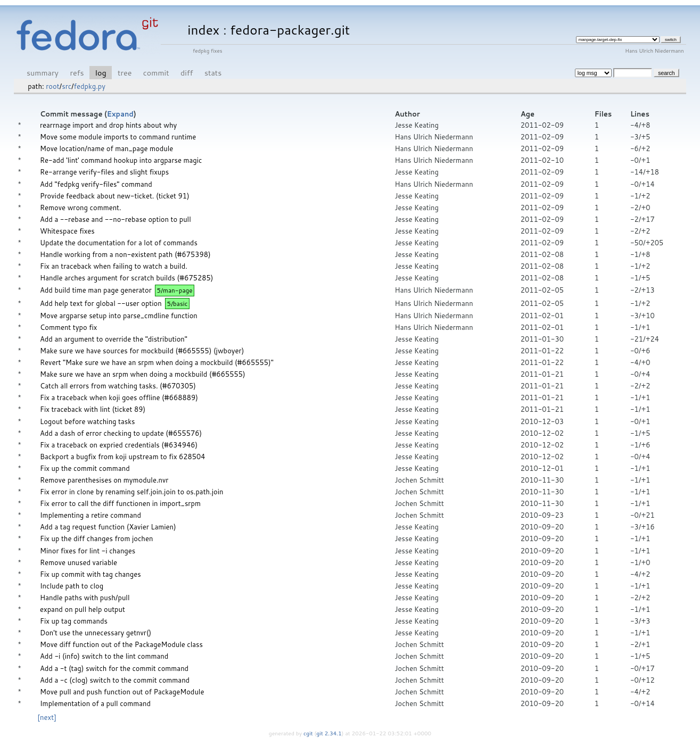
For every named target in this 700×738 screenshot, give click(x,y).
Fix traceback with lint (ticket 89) (93, 409)
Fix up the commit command (85, 468)
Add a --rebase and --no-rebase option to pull (116, 219)
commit (156, 73)
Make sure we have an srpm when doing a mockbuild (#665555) (143, 374)
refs (77, 73)
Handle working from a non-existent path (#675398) (125, 254)
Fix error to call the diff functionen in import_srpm (120, 503)
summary (43, 73)
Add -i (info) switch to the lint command (104, 656)
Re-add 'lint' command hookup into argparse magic (121, 160)
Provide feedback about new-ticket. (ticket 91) (115, 196)
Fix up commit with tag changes (90, 574)
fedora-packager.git (290, 30)
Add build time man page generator (96, 290)
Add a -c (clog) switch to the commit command (115, 680)
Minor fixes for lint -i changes (88, 551)
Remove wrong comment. (81, 208)
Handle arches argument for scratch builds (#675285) (126, 278)
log (101, 73)
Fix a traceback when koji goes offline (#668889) (119, 397)
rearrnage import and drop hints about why (108, 125)
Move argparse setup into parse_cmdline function (119, 316)
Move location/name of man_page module (106, 148)
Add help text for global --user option (101, 303)
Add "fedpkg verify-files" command (96, 184)
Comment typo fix (68, 327)
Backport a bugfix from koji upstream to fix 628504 (123, 457)
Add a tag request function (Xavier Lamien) (108, 527)
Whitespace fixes (67, 231)
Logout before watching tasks (88, 421)
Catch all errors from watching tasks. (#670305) (118, 386)
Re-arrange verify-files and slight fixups (104, 172)
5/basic (178, 304)
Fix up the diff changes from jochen (96, 538)
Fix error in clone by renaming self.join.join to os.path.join (132, 492)
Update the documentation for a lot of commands (119, 243)
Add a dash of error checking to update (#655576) (121, 433)
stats (213, 73)
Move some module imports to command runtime (118, 137)
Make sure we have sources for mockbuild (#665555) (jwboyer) (142, 351)
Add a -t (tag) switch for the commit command (114, 668)
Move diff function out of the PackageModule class (121, 644)
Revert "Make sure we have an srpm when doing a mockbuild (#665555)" (157, 362)
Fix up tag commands (74, 621)
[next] (47, 717)
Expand (120, 114)
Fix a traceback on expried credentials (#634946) (119, 445)
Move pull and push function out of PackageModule (122, 692)
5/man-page (175, 290)
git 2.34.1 (329, 733)
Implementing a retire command (90, 515)
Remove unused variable (79, 562)
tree (125, 73)
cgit (309, 733)
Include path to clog (72, 586)
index (203, 30)
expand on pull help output (83, 609)
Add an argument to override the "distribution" (114, 339)
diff (187, 73)
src (67, 86)
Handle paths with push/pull (85, 598)
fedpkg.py (90, 86)
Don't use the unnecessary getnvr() (96, 633)
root (52, 86)
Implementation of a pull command (95, 703)
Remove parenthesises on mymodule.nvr (104, 480)
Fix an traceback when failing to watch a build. (114, 266)
